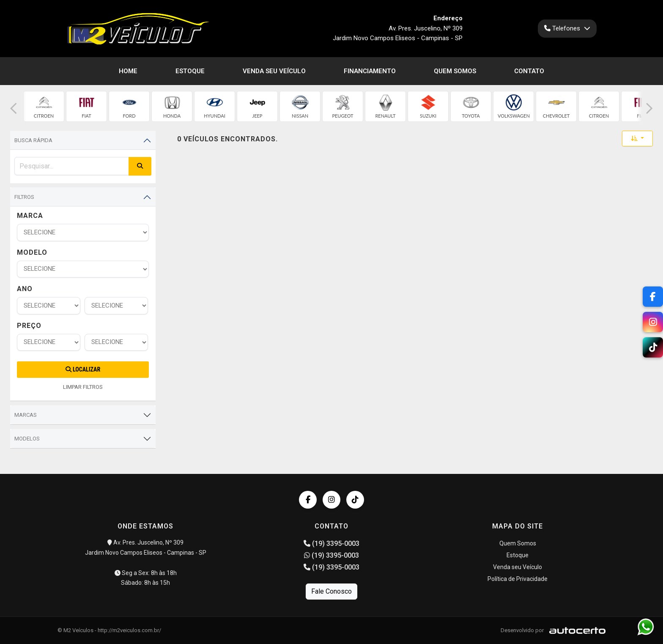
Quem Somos (455, 71)
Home (128, 71)
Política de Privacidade (518, 579)
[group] (44, 106)
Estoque (190, 71)
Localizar (83, 369)
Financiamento (370, 71)
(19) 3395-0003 (331, 544)
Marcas (26, 415)
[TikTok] (653, 347)
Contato (529, 71)
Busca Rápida (33, 140)
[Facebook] (653, 297)
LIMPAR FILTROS (83, 387)
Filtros (24, 197)
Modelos (27, 439)
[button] (14, 109)
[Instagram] (653, 322)
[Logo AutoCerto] (575, 630)
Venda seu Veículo (274, 71)
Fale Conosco (331, 591)
